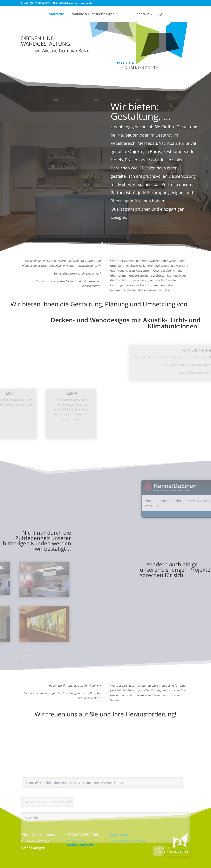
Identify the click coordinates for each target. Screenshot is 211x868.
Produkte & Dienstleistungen (93, 14)
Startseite (57, 14)
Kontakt (142, 14)
